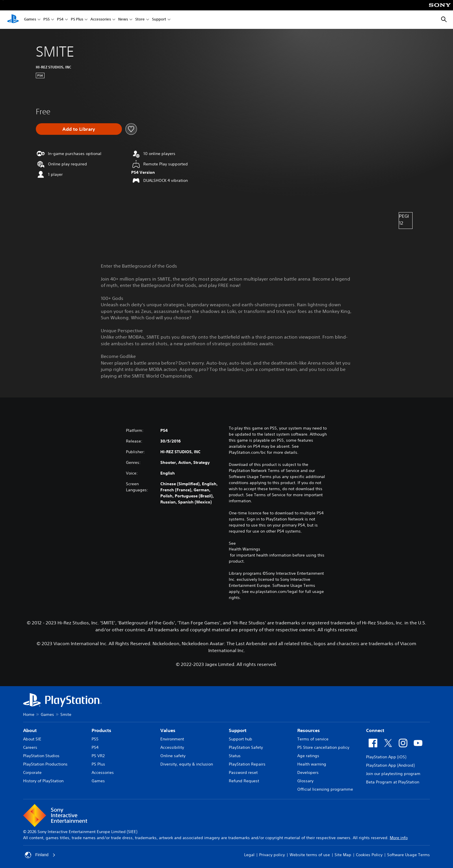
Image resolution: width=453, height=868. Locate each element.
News (123, 20)
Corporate (32, 772)
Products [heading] (101, 730)
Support (159, 20)
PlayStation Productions (45, 764)
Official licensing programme (325, 789)
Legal (249, 855)
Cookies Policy (369, 855)
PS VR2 (98, 756)
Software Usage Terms (409, 855)
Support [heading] (238, 730)
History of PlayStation (43, 781)
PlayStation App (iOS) (386, 757)
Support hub (241, 739)
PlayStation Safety (246, 747)
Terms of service (313, 739)
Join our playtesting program (393, 774)
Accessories (101, 20)
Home (29, 714)
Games (30, 20)
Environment (172, 739)
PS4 (60, 20)
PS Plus (77, 20)
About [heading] (30, 730)
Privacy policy (272, 855)
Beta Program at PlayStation (393, 782)
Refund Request (244, 781)
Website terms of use (310, 855)
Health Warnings (245, 549)
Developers (308, 772)
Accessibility (172, 747)
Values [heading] (168, 730)
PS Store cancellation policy (323, 747)
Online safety (173, 756)
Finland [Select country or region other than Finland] (40, 855)
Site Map (343, 855)
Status (235, 756)
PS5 (47, 20)
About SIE (32, 739)
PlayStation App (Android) (390, 765)
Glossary (305, 781)
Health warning (312, 764)
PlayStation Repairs (247, 764)
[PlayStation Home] (13, 20)
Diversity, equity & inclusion (187, 764)
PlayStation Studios (41, 756)
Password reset (243, 772)
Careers (30, 747)
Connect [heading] (375, 730)
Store (140, 20)
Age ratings (308, 756)
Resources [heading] (309, 730)
